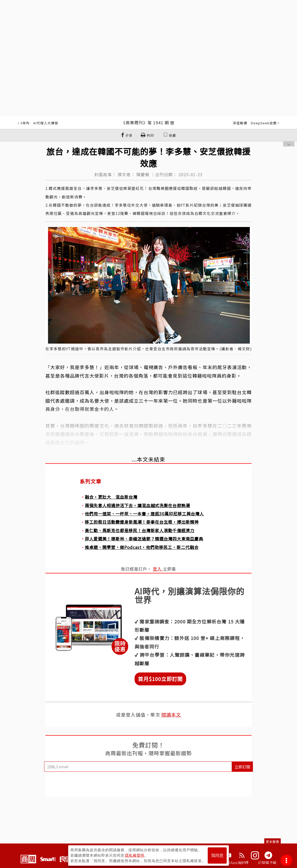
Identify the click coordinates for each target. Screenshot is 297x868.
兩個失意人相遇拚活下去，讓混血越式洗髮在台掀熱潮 (137, 505)
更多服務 (273, 842)
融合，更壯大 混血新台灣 (111, 497)
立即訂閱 (242, 767)
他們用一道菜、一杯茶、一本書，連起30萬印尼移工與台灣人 (144, 514)
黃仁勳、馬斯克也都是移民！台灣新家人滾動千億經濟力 (140, 530)
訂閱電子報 (267, 863)
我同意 (217, 855)
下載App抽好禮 (236, 863)
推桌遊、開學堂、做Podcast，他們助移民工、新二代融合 (142, 547)
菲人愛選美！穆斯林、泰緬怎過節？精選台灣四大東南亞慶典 (144, 539)
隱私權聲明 (135, 855)
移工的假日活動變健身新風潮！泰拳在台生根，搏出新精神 (142, 522)
